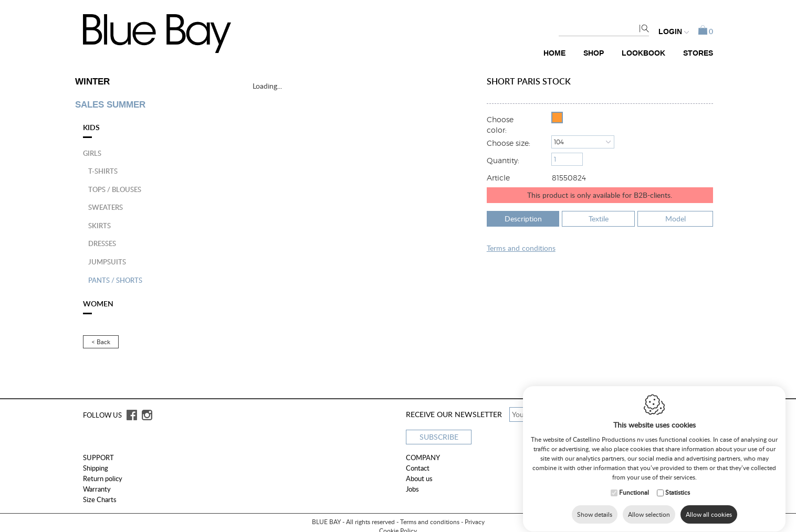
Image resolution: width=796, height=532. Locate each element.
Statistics (678, 493)
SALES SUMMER (110, 105)
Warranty (97, 489)
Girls (92, 153)
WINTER (92, 82)
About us (419, 478)
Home (554, 53)
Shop (594, 53)
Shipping (96, 468)
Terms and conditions (430, 522)
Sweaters (106, 207)
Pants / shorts (115, 280)
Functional (634, 493)
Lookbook (643, 53)
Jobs (412, 489)
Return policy (103, 478)
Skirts (99, 226)
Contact (418, 468)
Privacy (475, 522)
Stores (698, 53)
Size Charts (100, 499)
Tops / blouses (115, 189)
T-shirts (103, 171)
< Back (101, 342)
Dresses (102, 243)
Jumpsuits (107, 262)
